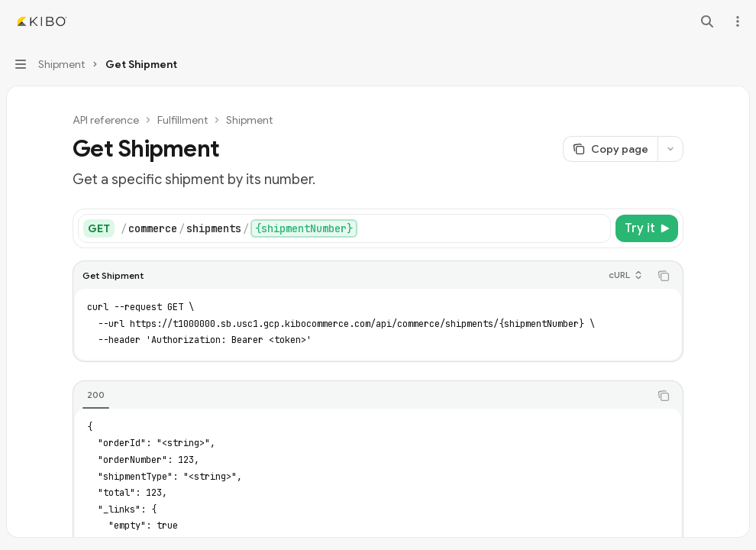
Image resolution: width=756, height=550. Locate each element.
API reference (106, 120)
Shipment (249, 120)
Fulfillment (183, 120)
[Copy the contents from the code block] (664, 276)
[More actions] (736, 21)
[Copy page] (610, 149)
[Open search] (707, 21)
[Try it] (647, 228)
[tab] (96, 395)
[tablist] (361, 396)
